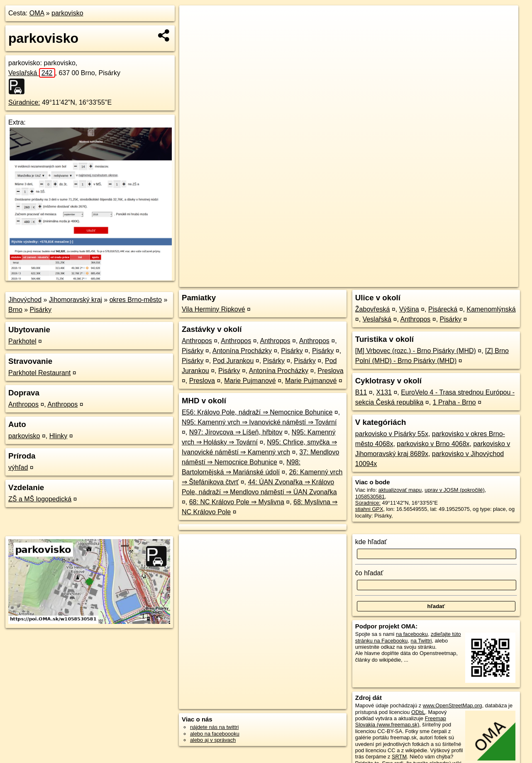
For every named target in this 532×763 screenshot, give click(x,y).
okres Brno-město (136, 300)
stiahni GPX (369, 509)
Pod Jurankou (233, 361)
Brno (15, 310)
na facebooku (412, 634)
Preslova (330, 371)
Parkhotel (22, 341)
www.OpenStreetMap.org (453, 705)
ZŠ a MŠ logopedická (40, 499)
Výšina (409, 309)
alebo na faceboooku (215, 734)
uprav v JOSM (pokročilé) (454, 490)
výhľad (18, 467)
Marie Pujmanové (250, 381)
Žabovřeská (373, 309)
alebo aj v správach (213, 740)
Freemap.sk (417, 281)
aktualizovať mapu (400, 490)
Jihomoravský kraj (76, 300)
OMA (37, 13)
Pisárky (41, 310)
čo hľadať (369, 573)
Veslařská (32, 73)
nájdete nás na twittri (214, 727)
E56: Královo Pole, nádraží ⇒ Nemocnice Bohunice (257, 412)
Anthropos (23, 404)
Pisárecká (443, 309)
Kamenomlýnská (491, 309)
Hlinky (59, 436)
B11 (361, 392)
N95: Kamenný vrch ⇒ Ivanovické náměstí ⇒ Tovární (259, 422)
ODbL (418, 712)
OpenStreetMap (374, 281)
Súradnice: (24, 102)
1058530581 (370, 497)
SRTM (399, 757)
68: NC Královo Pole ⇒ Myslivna (237, 502)
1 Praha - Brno (454, 402)
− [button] (194, 32)
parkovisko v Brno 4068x (433, 444)
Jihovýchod (25, 300)
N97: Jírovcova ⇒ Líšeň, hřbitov (236, 432)
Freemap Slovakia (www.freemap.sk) (401, 721)
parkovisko (67, 13)
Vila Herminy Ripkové (214, 309)
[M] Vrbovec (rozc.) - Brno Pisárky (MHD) (416, 351)
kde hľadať (371, 542)
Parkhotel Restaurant (39, 373)
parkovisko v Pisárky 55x (392, 434)
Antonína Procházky (242, 351)
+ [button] (194, 20)
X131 (384, 392)
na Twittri (421, 641)
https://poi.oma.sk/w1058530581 (480, 281)
